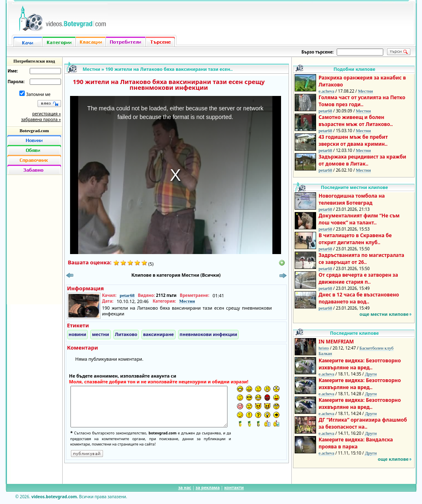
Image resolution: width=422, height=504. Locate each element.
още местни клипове (384, 314)
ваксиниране (158, 334)
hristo (324, 348)
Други (371, 374)
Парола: (16, 82)
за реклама (208, 488)
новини (78, 334)
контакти (234, 488)
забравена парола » (41, 119)
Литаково (126, 334)
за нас (184, 488)
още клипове (393, 459)
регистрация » (46, 114)
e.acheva (326, 91)
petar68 (127, 295)
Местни (92, 69)
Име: (13, 71)
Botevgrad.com (34, 131)
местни (101, 334)
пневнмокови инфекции (209, 334)
